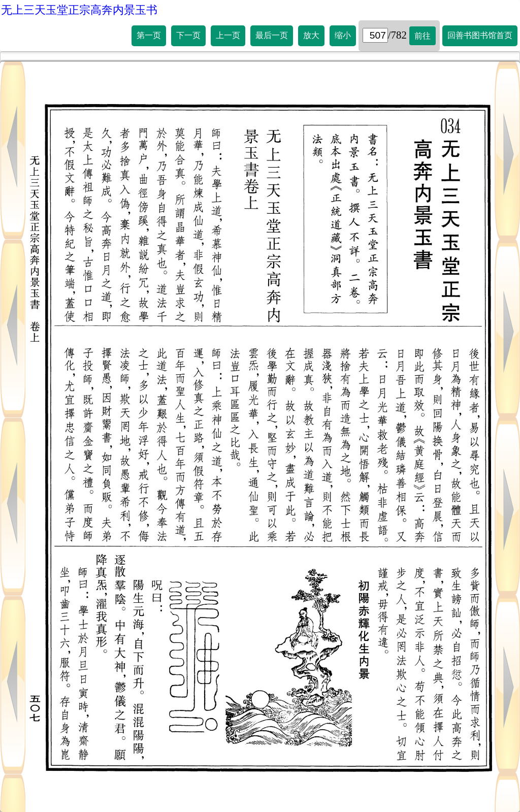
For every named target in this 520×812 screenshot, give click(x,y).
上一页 (228, 35)
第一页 (149, 35)
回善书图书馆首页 (480, 35)
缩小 (343, 35)
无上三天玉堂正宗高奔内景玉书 (79, 10)
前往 (422, 36)
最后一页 (272, 35)
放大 (311, 35)
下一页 (188, 35)
